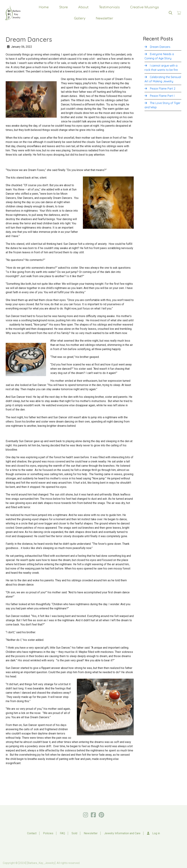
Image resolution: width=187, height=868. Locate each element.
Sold (74, 833)
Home (44, 7)
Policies (48, 833)
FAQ (62, 833)
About (83, 7)
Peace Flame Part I (162, 96)
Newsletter (104, 18)
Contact (32, 833)
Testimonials (109, 7)
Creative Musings (144, 7)
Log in (156, 833)
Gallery (80, 18)
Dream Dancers (160, 47)
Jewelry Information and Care (122, 833)
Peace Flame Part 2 (163, 88)
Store (63, 7)
